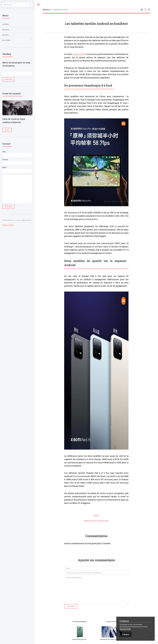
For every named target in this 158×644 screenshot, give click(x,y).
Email (17, 170)
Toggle (38, 5)
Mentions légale (8, 225)
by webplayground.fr (56, 9)
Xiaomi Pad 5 (79, 54)
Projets (6, 30)
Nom (17, 154)
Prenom (17, 162)
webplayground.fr (26, 220)
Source (96, 515)
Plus (7, 130)
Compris (126, 634)
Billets (6, 35)
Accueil (6, 24)
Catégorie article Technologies (96, 521)
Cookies (124, 621)
